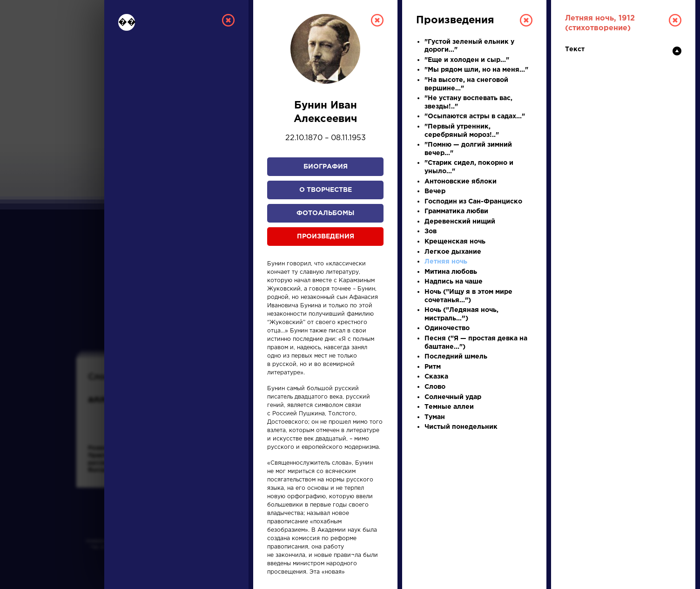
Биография (326, 167)
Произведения (326, 237)
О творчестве (326, 190)
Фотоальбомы (325, 213)
